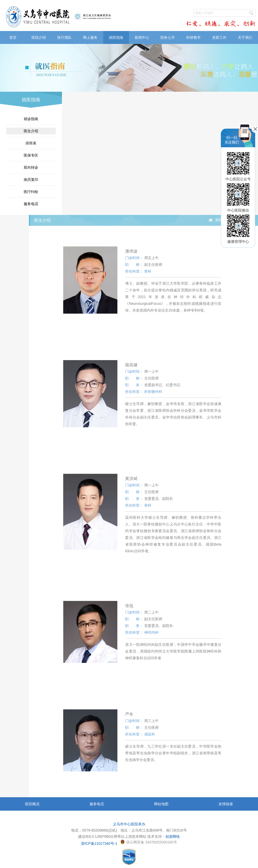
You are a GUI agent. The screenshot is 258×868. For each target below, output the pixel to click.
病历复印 (31, 180)
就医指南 (116, 37)
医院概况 (32, 804)
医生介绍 (31, 131)
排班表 (31, 143)
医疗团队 (64, 37)
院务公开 (168, 37)
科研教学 (193, 37)
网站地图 (161, 804)
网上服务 (90, 37)
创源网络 (173, 836)
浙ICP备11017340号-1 (99, 843)
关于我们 (245, 37)
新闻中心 (142, 37)
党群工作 (219, 37)
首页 (13, 37)
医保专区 (31, 155)
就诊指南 (31, 119)
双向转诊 (31, 167)
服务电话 (31, 204)
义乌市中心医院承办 (129, 824)
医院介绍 (39, 37)
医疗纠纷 (31, 192)
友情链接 (226, 804)
